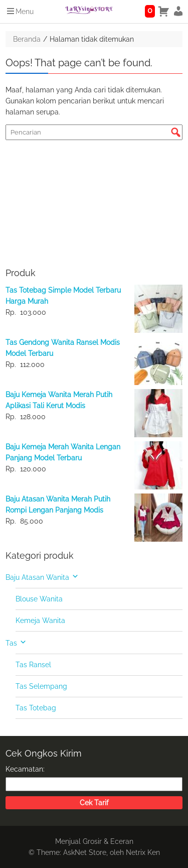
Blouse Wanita (39, 599)
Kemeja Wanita (40, 621)
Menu (20, 12)
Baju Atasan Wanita (37, 577)
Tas (11, 643)
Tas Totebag (36, 708)
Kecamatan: (25, 769)
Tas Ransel (33, 665)
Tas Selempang (41, 686)
